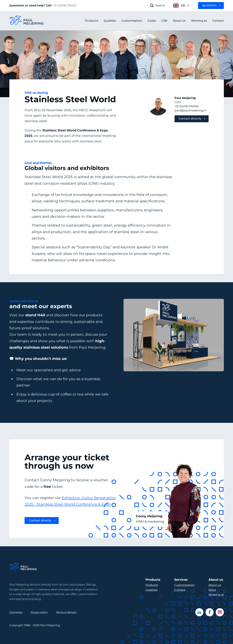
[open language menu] (181, 6)
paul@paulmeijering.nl (190, 110)
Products (92, 21)
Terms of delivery (66, 612)
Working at (216, 594)
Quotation (209, 5)
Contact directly (190, 119)
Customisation (184, 585)
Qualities (152, 590)
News (212, 590)
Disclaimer (16, 612)
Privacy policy (39, 612)
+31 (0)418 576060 (187, 106)
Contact (180, 590)
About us (215, 585)
